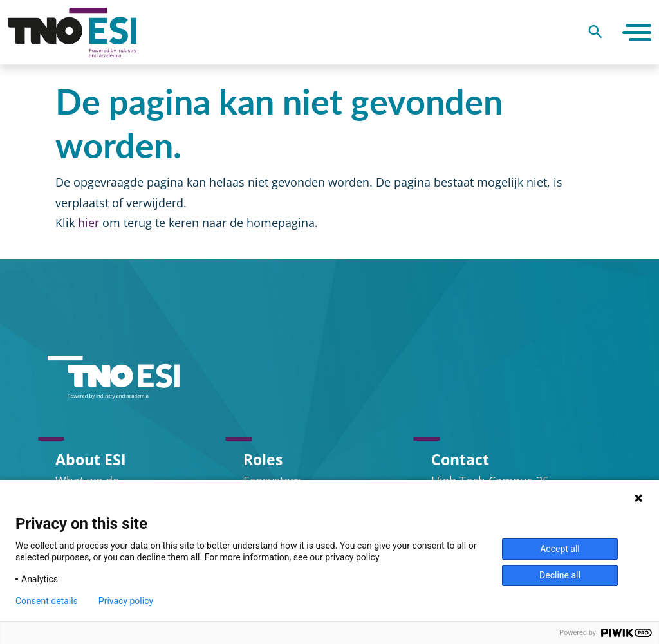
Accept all (560, 549)
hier (88, 223)
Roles (263, 459)
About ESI (91, 459)
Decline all (560, 575)
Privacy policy (126, 601)
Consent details (47, 601)
